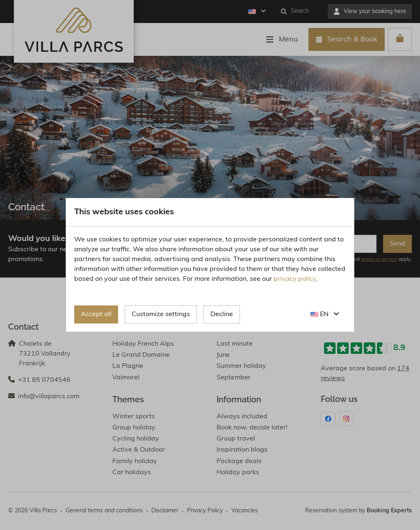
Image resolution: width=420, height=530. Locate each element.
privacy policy (295, 279)
